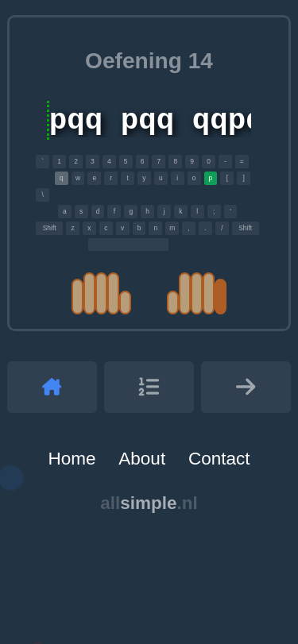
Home (72, 459)
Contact (219, 459)
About (142, 459)
